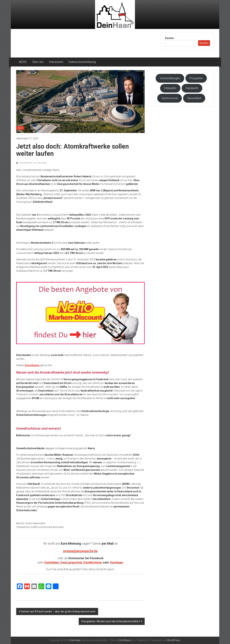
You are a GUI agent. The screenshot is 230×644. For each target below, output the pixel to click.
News (20, 128)
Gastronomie (170, 98)
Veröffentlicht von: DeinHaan (33, 163)
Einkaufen (170, 88)
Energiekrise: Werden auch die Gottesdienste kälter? (111, 621)
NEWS (23, 62)
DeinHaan (116, 563)
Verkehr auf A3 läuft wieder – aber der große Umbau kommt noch (58, 611)
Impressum (56, 62)
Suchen (169, 38)
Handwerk (192, 88)
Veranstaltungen (170, 78)
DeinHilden (52, 563)
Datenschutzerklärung (82, 62)
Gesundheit (194, 98)
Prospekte (196, 78)
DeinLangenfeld (71, 563)
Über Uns (38, 62)
